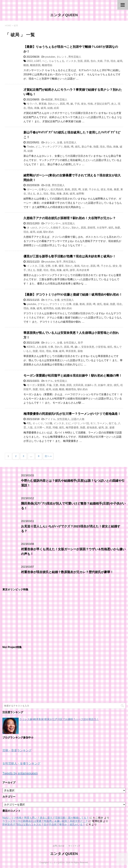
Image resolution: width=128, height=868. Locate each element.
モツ (93, 423)
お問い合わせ (59, 846)
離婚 (26, 65)
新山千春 (87, 147)
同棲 (55, 428)
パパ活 (85, 423)
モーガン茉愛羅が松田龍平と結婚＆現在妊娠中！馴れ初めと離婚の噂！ (73, 376)
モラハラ (32, 104)
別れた (75, 228)
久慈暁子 (56, 228)
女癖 (85, 189)
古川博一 (39, 428)
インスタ (71, 61)
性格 (90, 104)
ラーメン (102, 423)
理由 (30, 108)
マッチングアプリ (52, 147)
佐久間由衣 (57, 189)
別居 (80, 61)
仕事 (55, 266)
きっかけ (32, 228)
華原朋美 (71, 351)
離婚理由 (47, 65)
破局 (120, 61)
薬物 (80, 351)
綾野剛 (80, 194)
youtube (31, 304)
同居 (49, 428)
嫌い (77, 347)
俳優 (48, 185)
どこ (38, 147)
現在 (113, 61)
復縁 (106, 304)
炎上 (114, 104)
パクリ (76, 423)
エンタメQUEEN (64, 15)
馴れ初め (49, 232)
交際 (48, 266)
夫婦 (100, 61)
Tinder (30, 147)
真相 (66, 194)
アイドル (50, 419)
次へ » (48, 456)
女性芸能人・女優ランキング (21, 764)
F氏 (29, 423)
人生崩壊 (41, 347)
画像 (37, 108)
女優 (60, 142)
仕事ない (44, 189)
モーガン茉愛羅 (36, 385)
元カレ (66, 228)
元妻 (56, 385)
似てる (113, 423)
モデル (49, 300)
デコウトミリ (57, 304)
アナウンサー (53, 223)
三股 (41, 266)
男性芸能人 (75, 57)
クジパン (44, 228)
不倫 (49, 385)
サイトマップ (74, 846)
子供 (106, 61)
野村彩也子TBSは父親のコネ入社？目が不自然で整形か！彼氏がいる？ (44, 825)
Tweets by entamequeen (20, 773)
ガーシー (32, 189)
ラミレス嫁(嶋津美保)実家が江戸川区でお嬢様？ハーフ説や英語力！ (59, 719)
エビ (68, 423)
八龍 (30, 428)
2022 (30, 61)
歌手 (59, 262)
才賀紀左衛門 (102, 104)
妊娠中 (102, 385)
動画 (67, 147)
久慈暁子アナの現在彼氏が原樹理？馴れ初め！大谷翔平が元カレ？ (70, 218)
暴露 (116, 189)
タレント (62, 57)
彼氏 (78, 147)
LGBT (37, 61)
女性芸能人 (70, 142)
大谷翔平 (102, 228)
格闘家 (49, 100)
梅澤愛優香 (72, 428)
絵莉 (56, 108)
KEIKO (31, 347)
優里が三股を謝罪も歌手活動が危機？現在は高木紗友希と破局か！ (70, 256)
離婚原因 (35, 65)
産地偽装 (92, 428)
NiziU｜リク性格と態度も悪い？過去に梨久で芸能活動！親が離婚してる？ (46, 818)
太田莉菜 (78, 385)
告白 (93, 61)
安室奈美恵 (88, 347)
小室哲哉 (101, 347)
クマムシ (43, 304)
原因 (87, 61)
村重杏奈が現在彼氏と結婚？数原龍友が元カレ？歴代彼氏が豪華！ (67, 572)
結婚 (50, 108)
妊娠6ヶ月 (91, 385)
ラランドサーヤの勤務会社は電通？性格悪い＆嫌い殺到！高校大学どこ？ (45, 821)
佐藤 (76, 304)
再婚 (62, 385)
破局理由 (49, 308)
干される (94, 189)
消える (31, 194)
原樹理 (91, 228)
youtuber (50, 57)
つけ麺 (48, 423)
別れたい (53, 104)
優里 (61, 266)
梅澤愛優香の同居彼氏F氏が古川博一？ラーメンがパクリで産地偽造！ (72, 414)
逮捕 (112, 428)
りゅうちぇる (56, 61)
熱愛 (96, 147)
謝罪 (72, 270)
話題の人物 (78, 419)
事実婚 (43, 104)
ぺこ (45, 61)
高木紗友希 (83, 270)
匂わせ (85, 266)
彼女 (84, 104)
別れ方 (59, 347)
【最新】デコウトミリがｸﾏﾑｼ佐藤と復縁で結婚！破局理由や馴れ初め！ (73, 295)
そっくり (38, 423)
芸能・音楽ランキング (17, 750)
